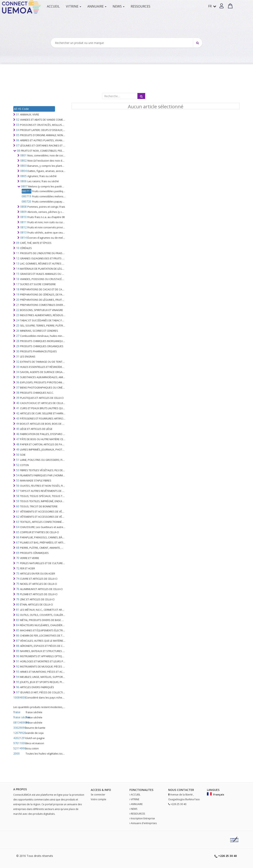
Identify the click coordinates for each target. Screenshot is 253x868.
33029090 (19, 728)
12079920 (19, 733)
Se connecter (98, 795)
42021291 (19, 738)
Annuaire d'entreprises (144, 823)
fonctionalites (141, 790)
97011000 (19, 743)
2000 (16, 753)
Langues (213, 790)
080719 (26, 196)
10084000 (19, 697)
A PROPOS (20, 789)
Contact (184, 790)
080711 (26, 191)
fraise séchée (19, 717)
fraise (17, 712)
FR (212, 6)
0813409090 (19, 722)
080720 (26, 201)
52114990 (19, 748)
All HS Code (21, 109)
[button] (222, 6)
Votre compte (98, 799)
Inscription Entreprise (143, 818)
